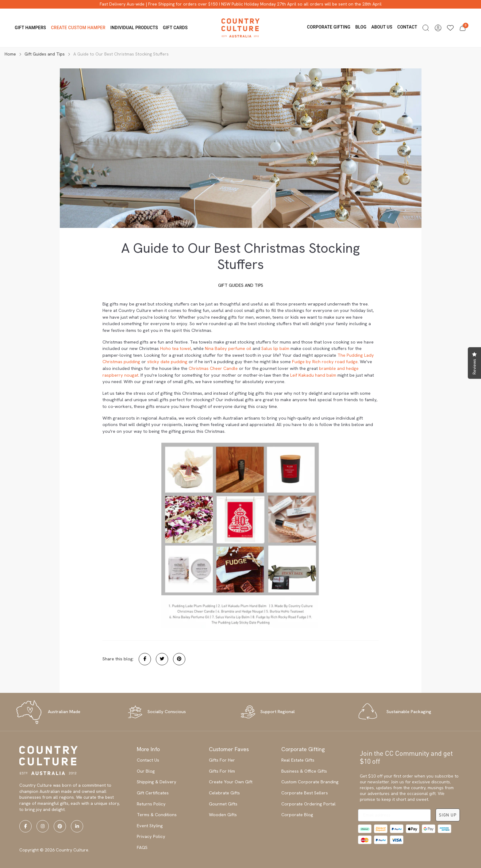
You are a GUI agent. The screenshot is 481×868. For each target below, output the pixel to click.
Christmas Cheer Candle (213, 368)
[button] (426, 28)
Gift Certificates (153, 793)
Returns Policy (151, 804)
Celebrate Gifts (224, 793)
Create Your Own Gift (231, 782)
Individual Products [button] (134, 28)
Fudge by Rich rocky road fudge (325, 362)
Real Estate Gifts (298, 760)
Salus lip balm (275, 348)
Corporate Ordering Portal (308, 804)
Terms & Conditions (157, 815)
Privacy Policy (151, 836)
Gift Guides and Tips (241, 285)
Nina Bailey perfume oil (228, 348)
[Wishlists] (450, 28)
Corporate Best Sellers (305, 793)
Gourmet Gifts (223, 804)
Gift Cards (175, 28)
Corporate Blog (297, 815)
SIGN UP (448, 815)
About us (382, 27)
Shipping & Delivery (157, 782)
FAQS (142, 847)
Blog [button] (361, 27)
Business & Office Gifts (304, 771)
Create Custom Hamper (78, 28)
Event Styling (150, 826)
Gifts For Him (222, 771)
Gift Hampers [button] (30, 28)
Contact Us (148, 760)
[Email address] (394, 815)
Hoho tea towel (176, 348)
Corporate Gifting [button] (329, 27)
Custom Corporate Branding (310, 782)
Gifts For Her (222, 760)
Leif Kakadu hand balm (313, 375)
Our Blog (146, 771)
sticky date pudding (167, 362)
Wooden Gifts (223, 815)
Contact (407, 27)
